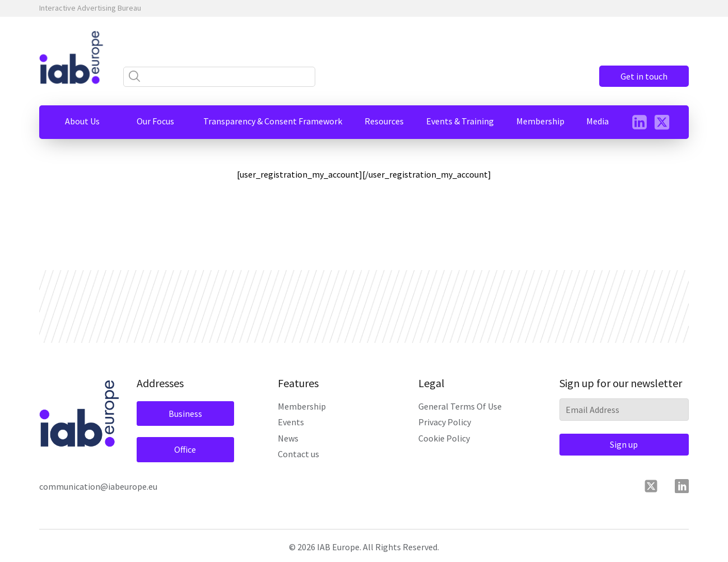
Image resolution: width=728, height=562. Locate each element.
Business (185, 414)
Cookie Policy (444, 438)
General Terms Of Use (460, 406)
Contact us (298, 454)
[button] (82, 121)
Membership (302, 406)
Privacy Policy (445, 422)
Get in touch (644, 76)
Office (185, 449)
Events (291, 422)
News (288, 438)
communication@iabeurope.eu (98, 486)
